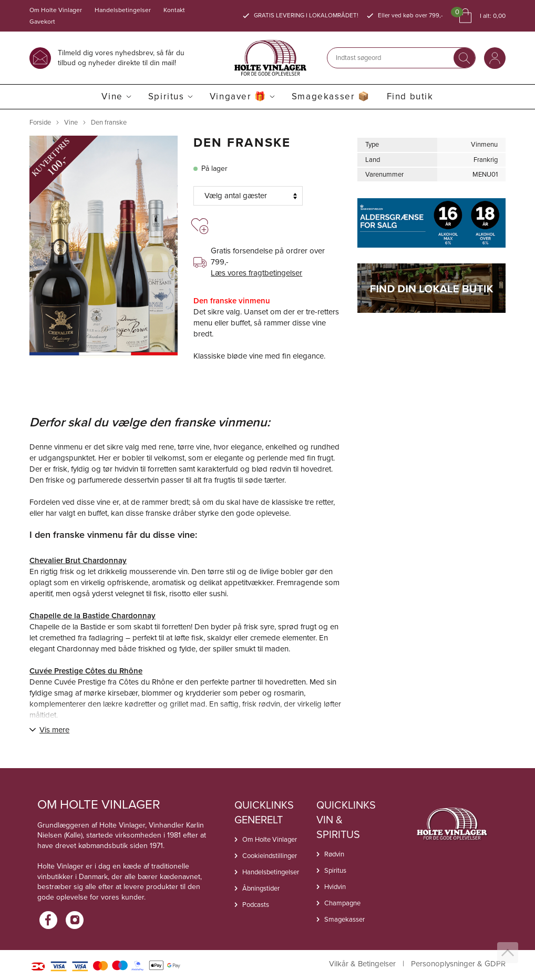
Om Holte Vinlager (56, 10)
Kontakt (174, 10)
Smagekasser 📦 (331, 96)
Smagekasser (344, 919)
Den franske (109, 122)
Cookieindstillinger (270, 856)
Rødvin (334, 854)
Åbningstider (261, 888)
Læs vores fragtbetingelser (256, 273)
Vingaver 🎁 (238, 96)
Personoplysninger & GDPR (458, 964)
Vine (112, 96)
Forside (40, 122)
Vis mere (54, 730)
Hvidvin (335, 887)
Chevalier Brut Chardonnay (78, 560)
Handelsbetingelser (123, 10)
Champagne (342, 903)
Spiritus (166, 96)
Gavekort (42, 22)
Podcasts (256, 905)
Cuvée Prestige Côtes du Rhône (86, 671)
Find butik (410, 96)
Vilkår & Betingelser (362, 964)
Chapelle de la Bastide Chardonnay (92, 616)
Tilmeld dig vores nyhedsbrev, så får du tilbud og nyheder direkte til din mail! (121, 58)
